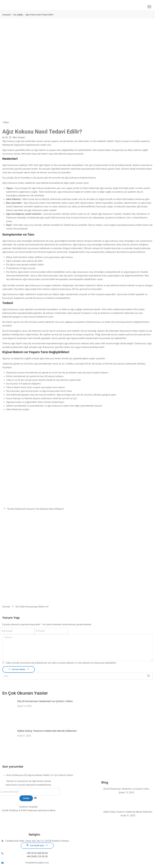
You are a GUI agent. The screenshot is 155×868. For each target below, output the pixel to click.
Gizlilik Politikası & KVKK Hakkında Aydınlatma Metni (29, 810)
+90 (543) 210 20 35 (37, 856)
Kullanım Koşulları (29, 807)
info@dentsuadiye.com (37, 863)
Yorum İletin (19, 669)
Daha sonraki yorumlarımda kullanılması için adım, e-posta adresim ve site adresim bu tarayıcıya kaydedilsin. (61, 663)
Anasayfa (6, 15)
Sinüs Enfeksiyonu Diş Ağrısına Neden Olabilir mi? (30, 775)
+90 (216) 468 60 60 (37, 853)
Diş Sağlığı (18, 15)
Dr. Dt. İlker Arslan (15, 137)
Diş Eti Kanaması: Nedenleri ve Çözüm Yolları (45, 701)
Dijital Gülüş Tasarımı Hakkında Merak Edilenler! (47, 731)
